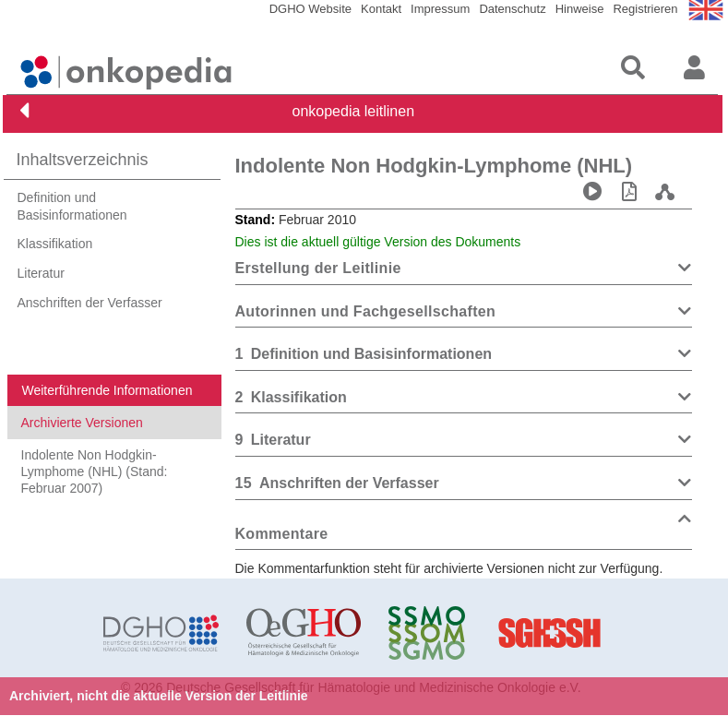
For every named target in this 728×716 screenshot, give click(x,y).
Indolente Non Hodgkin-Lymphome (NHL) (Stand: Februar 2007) (95, 471)
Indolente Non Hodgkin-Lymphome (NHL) (434, 166)
